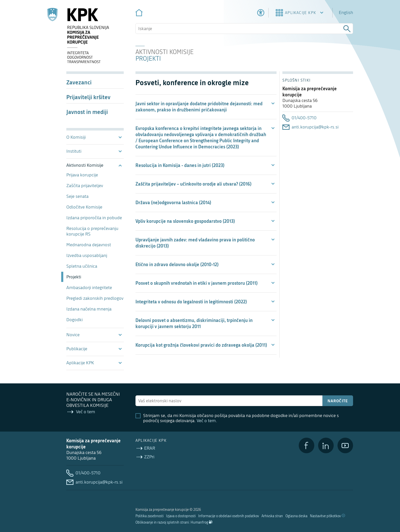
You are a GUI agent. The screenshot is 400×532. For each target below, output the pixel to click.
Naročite (338, 401)
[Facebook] (307, 445)
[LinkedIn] (326, 445)
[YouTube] (345, 445)
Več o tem (206, 421)
